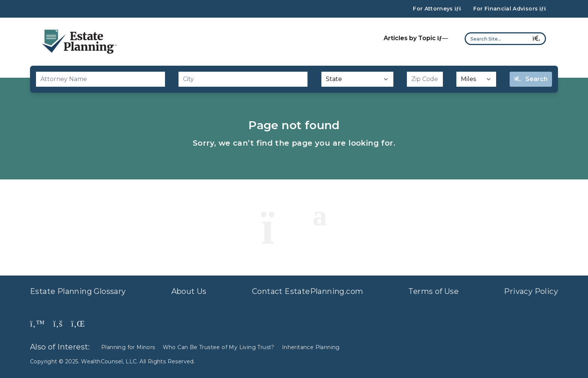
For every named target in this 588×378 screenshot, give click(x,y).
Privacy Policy (531, 291)
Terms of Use (433, 291)
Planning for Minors (128, 347)
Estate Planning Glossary (78, 291)
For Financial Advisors (510, 9)
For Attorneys (437, 9)
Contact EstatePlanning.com (307, 291)
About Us (189, 291)
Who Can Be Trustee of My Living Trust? (219, 347)
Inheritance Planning (311, 347)
